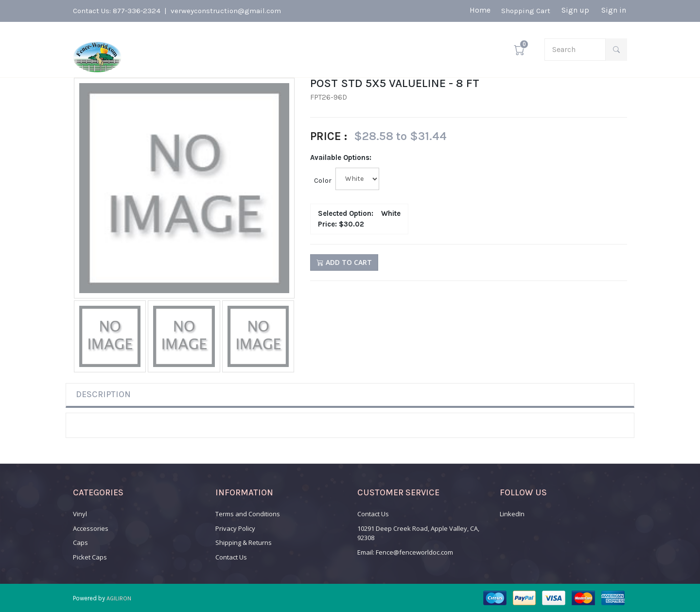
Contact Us (231, 557)
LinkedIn (512, 514)
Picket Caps (90, 557)
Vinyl (80, 514)
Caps (80, 542)
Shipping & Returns (244, 542)
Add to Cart (344, 262)
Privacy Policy (235, 528)
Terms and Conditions (248, 514)
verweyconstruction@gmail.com (226, 11)
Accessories (91, 528)
